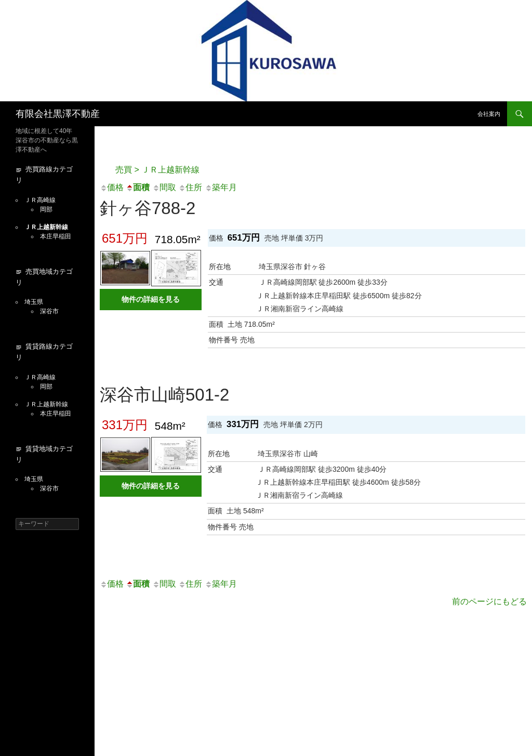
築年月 (221, 187)
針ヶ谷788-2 (148, 208)
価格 (112, 187)
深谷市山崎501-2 (164, 395)
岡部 (46, 209)
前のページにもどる (489, 601)
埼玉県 (34, 302)
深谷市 (49, 311)
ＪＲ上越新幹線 (46, 227)
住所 (190, 187)
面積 (138, 187)
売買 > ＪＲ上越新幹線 (157, 170)
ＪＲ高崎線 (40, 200)
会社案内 (489, 114)
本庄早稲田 (56, 236)
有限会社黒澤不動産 (58, 114)
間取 (164, 187)
